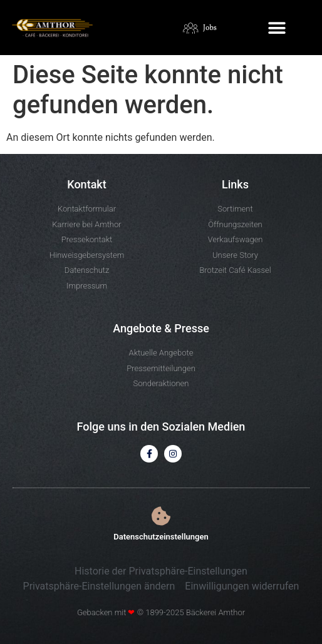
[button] (277, 28)
